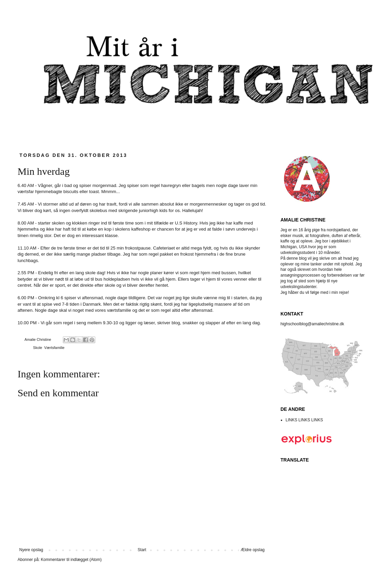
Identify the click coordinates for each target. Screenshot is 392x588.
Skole (38, 348)
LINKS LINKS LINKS (304, 420)
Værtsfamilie (54, 348)
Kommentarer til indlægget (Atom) (71, 560)
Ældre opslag (253, 550)
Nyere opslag (31, 550)
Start (142, 550)
